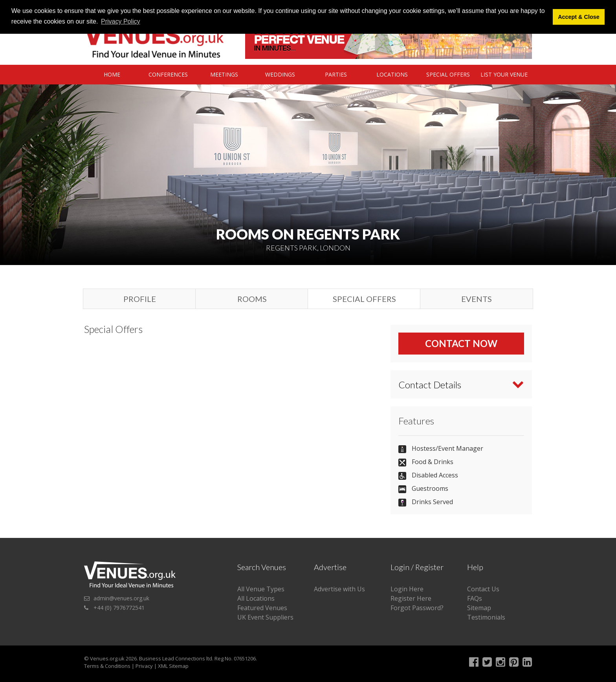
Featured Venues (262, 608)
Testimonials (486, 617)
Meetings (224, 74)
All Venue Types (261, 589)
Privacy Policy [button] (121, 21)
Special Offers (448, 74)
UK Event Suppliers (265, 617)
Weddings (280, 74)
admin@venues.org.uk (121, 598)
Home (112, 74)
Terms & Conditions (107, 666)
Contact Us (483, 589)
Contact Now (461, 343)
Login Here (407, 589)
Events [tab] (477, 299)
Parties (336, 74)
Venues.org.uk (107, 658)
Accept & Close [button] (579, 17)
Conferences (168, 74)
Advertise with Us (339, 589)
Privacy (144, 666)
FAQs (475, 598)
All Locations (256, 598)
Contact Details (430, 385)
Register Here (411, 598)
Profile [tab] (140, 299)
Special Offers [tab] (364, 299)
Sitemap (479, 608)
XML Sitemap (173, 666)
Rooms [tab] (252, 299)
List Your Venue (504, 74)
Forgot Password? (417, 608)
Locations (392, 74)
